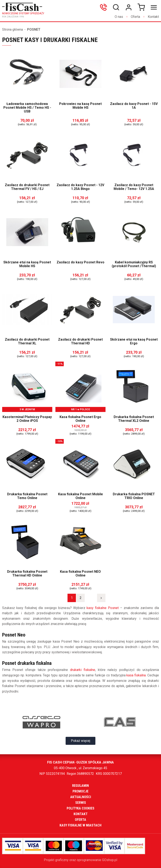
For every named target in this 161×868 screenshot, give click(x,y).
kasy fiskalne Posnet (103, 608)
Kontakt (153, 17)
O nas (119, 17)
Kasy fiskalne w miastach (80, 825)
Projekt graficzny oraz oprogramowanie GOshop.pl (80, 860)
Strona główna (12, 29)
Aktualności (81, 797)
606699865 (104, 7)
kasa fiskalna (136, 675)
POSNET (34, 29)
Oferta (135, 17)
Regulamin (80, 786)
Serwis (81, 803)
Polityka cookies (80, 808)
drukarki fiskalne (83, 670)
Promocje (80, 791)
